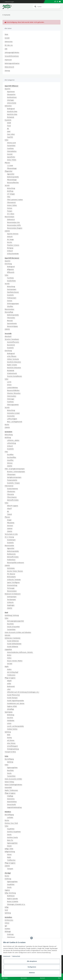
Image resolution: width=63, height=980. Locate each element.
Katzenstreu (11, 799)
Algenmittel (11, 174)
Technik (7, 185)
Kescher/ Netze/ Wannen (15, 571)
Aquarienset (11, 92)
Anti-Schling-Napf (13, 672)
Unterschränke (12, 103)
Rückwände (11, 117)
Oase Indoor (11, 134)
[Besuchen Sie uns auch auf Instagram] (57, 2)
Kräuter (9, 846)
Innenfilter (10, 460)
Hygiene (7, 890)
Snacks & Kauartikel (13, 627)
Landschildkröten (12, 388)
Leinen (9, 723)
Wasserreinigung (12, 326)
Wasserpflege (9, 312)
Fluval (9, 126)
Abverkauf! (8, 336)
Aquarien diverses (13, 234)
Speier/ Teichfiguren (13, 582)
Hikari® (9, 509)
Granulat (10, 154)
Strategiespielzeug (13, 749)
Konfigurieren (32, 967)
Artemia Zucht (11, 143)
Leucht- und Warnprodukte (15, 726)
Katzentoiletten (12, 802)
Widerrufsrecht (9, 67)
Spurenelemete (12, 323)
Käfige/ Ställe (9, 849)
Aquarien (8, 89)
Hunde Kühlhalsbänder (14, 644)
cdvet (9, 689)
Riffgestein (10, 269)
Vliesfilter (10, 306)
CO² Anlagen (11, 194)
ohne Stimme (11, 743)
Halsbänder (11, 721)
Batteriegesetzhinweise (12, 63)
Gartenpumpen (12, 597)
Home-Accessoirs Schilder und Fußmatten (18, 632)
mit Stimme (11, 740)
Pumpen (10, 211)
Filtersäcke (11, 494)
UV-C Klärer (11, 214)
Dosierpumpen (12, 289)
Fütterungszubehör (13, 405)
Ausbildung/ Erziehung (12, 615)
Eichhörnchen (9, 920)
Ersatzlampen (11, 540)
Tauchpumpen (11, 600)
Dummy (9, 738)
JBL (8, 129)
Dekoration (8, 106)
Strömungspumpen (13, 304)
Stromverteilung (12, 585)
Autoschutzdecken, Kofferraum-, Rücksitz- (20, 652)
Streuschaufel (11, 805)
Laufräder (10, 817)
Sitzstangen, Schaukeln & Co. (16, 904)
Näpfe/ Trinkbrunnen (11, 790)
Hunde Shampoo (12, 698)
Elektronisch (11, 220)
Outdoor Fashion (12, 729)
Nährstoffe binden (13, 500)
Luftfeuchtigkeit (12, 419)
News (6, 34)
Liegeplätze (8, 649)
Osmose (10, 208)
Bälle (9, 735)
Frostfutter (10, 148)
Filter (9, 197)
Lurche (9, 382)
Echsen (9, 385)
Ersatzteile (8, 120)
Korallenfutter (11, 281)
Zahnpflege (11, 709)
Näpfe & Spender (12, 899)
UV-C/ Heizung (9, 537)
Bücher (7, 425)
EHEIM (9, 123)
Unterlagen (11, 100)
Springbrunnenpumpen (14, 477)
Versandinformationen (12, 56)
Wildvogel (8, 932)
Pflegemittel (9, 171)
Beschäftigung (9, 759)
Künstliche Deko (12, 112)
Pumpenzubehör (12, 480)
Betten (9, 655)
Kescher (10, 242)
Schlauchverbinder (13, 254)
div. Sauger (10, 239)
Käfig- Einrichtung (10, 893)
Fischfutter (10, 278)
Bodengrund (11, 109)
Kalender (8, 635)
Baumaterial (11, 345)
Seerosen (10, 526)
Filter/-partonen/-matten (15, 200)
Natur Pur (10, 840)
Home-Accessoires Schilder (13, 779)
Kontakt (7, 38)
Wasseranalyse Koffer (14, 225)
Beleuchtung (11, 188)
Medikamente (11, 554)
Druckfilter (10, 455)
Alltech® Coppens (13, 506)
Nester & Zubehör (13, 902)
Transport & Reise (10, 752)
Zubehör (7, 231)
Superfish (10, 137)
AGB (6, 49)
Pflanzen (7, 163)
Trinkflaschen (11, 860)
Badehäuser (11, 896)
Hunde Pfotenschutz (13, 695)
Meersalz (10, 321)
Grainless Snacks (12, 837)
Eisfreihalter (11, 568)
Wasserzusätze (9, 546)
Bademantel (11, 686)
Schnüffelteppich (12, 746)
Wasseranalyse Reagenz (15, 228)
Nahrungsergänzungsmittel (15, 621)
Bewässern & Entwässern (13, 594)
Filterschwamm (12, 497)
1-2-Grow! (10, 166)
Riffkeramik (11, 272)
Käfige (7, 907)
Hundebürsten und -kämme (16, 703)
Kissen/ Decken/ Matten (15, 661)
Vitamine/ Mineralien (14, 393)
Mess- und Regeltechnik (15, 422)
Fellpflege (10, 796)
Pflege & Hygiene (10, 678)
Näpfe (7, 667)
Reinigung (10, 248)
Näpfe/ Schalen (12, 365)
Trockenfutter (11, 630)
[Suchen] (47, 7)
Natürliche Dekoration (14, 368)
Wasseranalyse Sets (13, 222)
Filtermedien (11, 318)
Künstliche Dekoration (14, 362)
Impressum (8, 60)
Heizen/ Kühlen (12, 205)
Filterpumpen (11, 474)
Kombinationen (12, 97)
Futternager (11, 399)
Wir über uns (9, 45)
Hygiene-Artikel (12, 706)
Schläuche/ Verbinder (14, 580)
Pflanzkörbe (11, 523)
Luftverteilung (11, 443)
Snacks (9, 773)
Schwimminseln (12, 373)
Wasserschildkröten (13, 390)
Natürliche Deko (12, 114)
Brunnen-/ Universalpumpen (16, 472)
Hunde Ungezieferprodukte (15, 701)
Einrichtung (8, 264)
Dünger (9, 520)
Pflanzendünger (12, 168)
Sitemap (7, 71)
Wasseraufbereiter (13, 183)
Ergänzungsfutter (12, 768)
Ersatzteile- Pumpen (13, 483)
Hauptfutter (11, 829)
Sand (6, 910)
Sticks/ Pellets (12, 160)
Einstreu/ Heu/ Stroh (11, 823)
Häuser (9, 854)
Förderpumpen (12, 298)
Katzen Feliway (9, 782)
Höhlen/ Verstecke (13, 359)
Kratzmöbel (8, 787)
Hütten (9, 658)
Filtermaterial (11, 202)
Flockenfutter (11, 146)
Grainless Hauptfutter (14, 832)
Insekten (7, 929)
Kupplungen (11, 605)
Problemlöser (11, 560)
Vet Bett (10, 664)
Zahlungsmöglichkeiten (12, 52)
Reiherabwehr (11, 577)
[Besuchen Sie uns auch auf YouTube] (60, 2)
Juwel (9, 131)
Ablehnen (32, 973)
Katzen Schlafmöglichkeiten (13, 785)
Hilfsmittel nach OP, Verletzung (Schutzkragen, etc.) (23, 692)
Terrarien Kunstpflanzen (14, 376)
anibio (9, 684)
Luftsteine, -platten (13, 440)
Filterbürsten (11, 492)
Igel (6, 926)
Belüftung (10, 191)
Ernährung (8, 879)
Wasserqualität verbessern (16, 563)
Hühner (7, 923)
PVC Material (11, 574)
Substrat (10, 528)
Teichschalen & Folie (11, 534)
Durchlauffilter (12, 457)
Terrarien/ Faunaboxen (12, 339)
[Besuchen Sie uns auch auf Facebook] (55, 2)
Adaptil (9, 681)
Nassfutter (10, 624)
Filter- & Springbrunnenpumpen (15, 469)
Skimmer (10, 463)
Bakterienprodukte (13, 177)
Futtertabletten (12, 151)
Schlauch (10, 251)
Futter (7, 140)
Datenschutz (9, 42)
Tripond (9, 514)
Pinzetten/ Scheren (13, 245)
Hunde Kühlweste (13, 647)
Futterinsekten (12, 396)
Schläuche (10, 602)
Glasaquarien (11, 94)
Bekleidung (11, 715)
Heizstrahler (11, 416)
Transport (10, 869)
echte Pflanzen (12, 356)
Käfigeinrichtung (10, 852)
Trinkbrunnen (11, 675)
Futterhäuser (11, 937)
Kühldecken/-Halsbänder (13, 638)
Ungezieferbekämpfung (14, 807)
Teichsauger (11, 588)
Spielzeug (8, 732)
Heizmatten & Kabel (13, 413)
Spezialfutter (11, 157)
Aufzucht (10, 237)
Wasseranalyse (9, 217)
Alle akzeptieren (32, 961)
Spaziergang (9, 712)
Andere (9, 669)
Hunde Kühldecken (13, 641)
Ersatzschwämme (12, 489)
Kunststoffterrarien (13, 342)
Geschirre (10, 718)
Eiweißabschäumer (13, 292)
